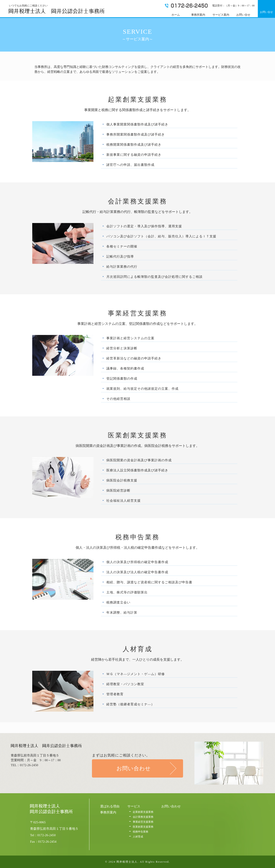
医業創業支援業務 (143, 827)
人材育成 (138, 837)
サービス (134, 806)
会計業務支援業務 (143, 817)
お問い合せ (266, 12)
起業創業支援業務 (143, 812)
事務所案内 (108, 812)
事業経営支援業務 (143, 822)
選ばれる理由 (110, 806)
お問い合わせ (134, 768)
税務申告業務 (141, 832)
